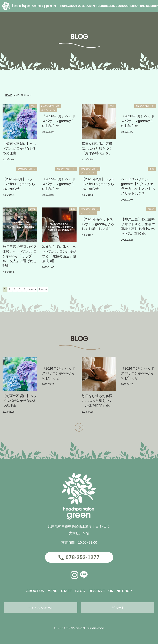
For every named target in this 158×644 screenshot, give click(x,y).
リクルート (117, 608)
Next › (32, 289)
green (33, 209)
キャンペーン (48, 110)
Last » (43, 289)
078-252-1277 (83, 557)
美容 (33, 106)
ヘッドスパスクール (41, 608)
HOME (9, 95)
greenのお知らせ (50, 106)
